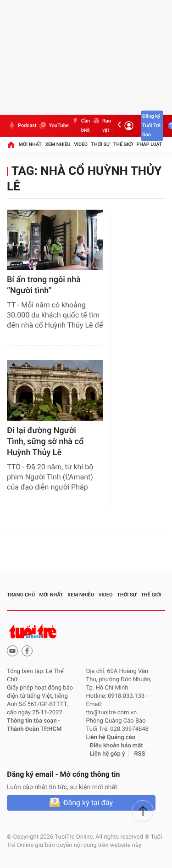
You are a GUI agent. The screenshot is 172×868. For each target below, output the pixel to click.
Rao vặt (102, 126)
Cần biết (80, 126)
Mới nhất (30, 144)
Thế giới (123, 144)
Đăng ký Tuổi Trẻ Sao (151, 125)
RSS (140, 754)
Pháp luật (150, 144)
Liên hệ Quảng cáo (111, 737)
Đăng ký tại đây (88, 803)
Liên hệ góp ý (108, 754)
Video (81, 144)
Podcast (22, 126)
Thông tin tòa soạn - (33, 721)
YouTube (53, 126)
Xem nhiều (58, 144)
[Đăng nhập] (129, 126)
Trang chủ (21, 595)
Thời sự (100, 144)
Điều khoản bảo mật (117, 746)
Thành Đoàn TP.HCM (34, 729)
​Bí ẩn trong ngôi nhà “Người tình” (44, 285)
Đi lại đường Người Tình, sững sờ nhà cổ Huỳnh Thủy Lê (45, 442)
